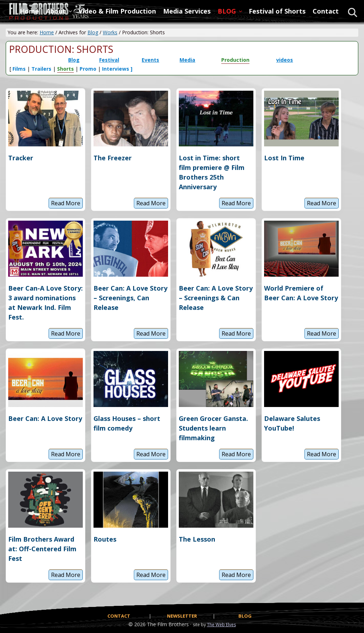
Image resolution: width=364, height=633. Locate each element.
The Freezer (113, 158)
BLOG (245, 616)
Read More (66, 204)
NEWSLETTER (182, 616)
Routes (105, 539)
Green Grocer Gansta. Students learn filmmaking (213, 428)
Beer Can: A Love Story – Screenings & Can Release (216, 298)
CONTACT (119, 616)
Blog (74, 60)
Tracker (21, 158)
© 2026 (137, 624)
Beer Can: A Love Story (45, 418)
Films (19, 69)
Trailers (41, 69)
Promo (88, 69)
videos (285, 60)
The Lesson (197, 539)
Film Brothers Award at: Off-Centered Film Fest (42, 549)
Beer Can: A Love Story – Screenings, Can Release (130, 298)
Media (187, 60)
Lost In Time (284, 158)
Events (150, 60)
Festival (109, 60)
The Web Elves (221, 625)
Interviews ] (117, 69)
